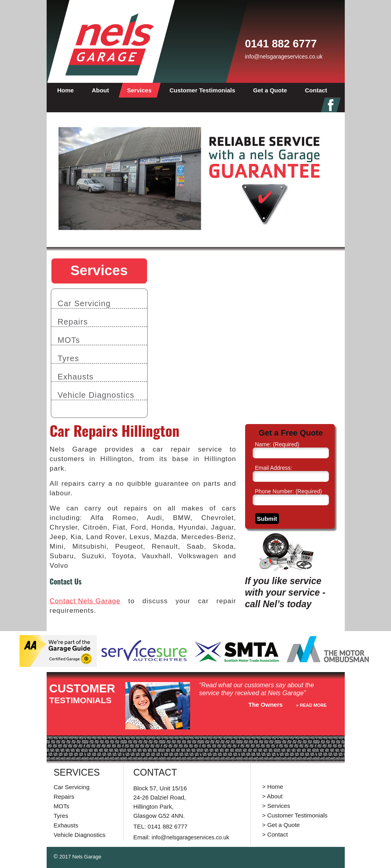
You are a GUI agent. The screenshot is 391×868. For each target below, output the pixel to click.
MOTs (69, 340)
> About (272, 796)
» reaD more (311, 705)
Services (140, 90)
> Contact (275, 834)
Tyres (69, 358)
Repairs (73, 322)
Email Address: (274, 468)
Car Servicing (84, 303)
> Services (276, 806)
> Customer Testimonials (295, 815)
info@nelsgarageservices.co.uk (284, 57)
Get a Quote (270, 90)
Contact (316, 90)
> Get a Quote (281, 825)
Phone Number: (289, 491)
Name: (277, 444)
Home (66, 90)
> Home (273, 787)
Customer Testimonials (202, 90)
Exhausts (76, 377)
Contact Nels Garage (85, 601)
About (100, 90)
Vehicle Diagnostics (96, 395)
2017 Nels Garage (81, 857)
